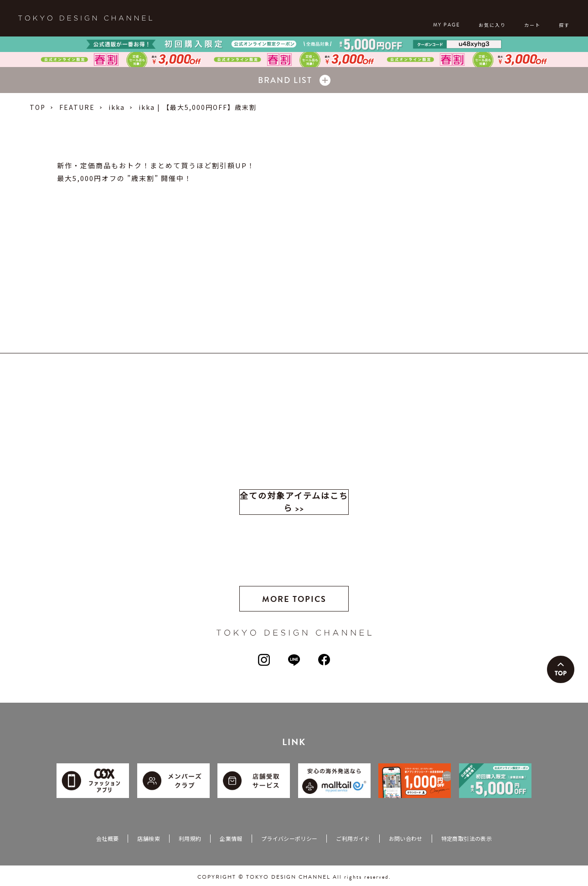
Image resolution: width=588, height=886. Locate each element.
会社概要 (107, 838)
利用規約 (190, 838)
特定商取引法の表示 (467, 838)
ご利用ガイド (353, 838)
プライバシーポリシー (289, 838)
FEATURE (77, 107)
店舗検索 (148, 838)
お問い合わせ (406, 838)
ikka (117, 107)
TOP (38, 107)
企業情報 (231, 838)
